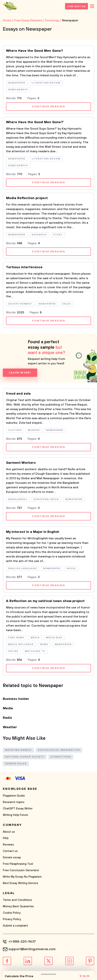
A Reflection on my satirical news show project (45, 601)
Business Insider (16, 699)
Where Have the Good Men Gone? (34, 51)
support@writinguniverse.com (32, 949)
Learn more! (20, 373)
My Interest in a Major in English (33, 532)
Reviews (8, 845)
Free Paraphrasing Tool (18, 864)
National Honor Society (25, 757)
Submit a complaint (15, 926)
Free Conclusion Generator (21, 870)
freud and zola (18, 394)
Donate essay (12, 857)
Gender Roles (16, 764)
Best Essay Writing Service (20, 883)
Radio (7, 718)
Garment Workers (21, 463)
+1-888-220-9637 (22, 942)
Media (8, 708)
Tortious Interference (24, 267)
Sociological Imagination (59, 750)
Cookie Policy (12, 913)
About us (9, 832)
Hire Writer (77, 7)
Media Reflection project (27, 198)
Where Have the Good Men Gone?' (35, 122)
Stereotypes (61, 757)
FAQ (6, 838)
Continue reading (48, 107)
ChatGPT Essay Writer (18, 809)
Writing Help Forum (15, 815)
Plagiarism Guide (14, 796)
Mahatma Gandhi (18, 750)
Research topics (14, 802)
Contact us (10, 851)
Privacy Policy (12, 919)
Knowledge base (20, 789)
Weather (10, 727)
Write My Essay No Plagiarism (22, 877)
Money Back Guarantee (18, 906)
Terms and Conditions (17, 900)
